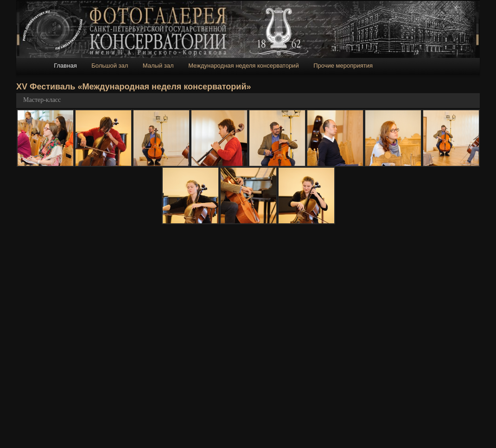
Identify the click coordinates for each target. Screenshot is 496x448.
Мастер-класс (42, 100)
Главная (65, 66)
